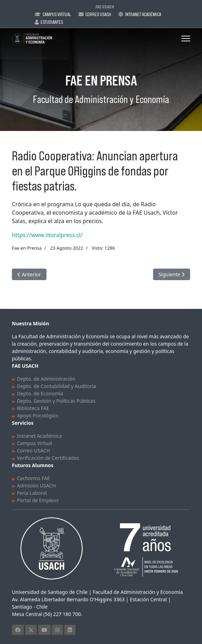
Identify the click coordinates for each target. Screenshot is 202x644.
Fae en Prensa (27, 248)
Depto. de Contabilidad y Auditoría (57, 386)
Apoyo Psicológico (38, 416)
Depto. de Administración (46, 379)
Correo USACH (34, 451)
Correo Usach (98, 14)
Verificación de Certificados (48, 458)
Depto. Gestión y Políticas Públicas (56, 401)
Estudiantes (52, 22)
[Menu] (186, 39)
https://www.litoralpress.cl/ (47, 235)
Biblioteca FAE (33, 408)
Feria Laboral (32, 493)
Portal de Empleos (38, 500)
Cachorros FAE (34, 478)
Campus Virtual (57, 14)
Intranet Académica (143, 14)
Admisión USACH (37, 486)
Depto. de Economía (40, 393)
